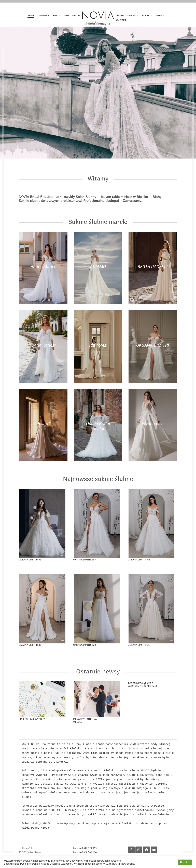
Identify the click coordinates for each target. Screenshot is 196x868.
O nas (146, 16)
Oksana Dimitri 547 (139, 650)
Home (31, 16)
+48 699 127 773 (88, 852)
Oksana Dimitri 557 (85, 565)
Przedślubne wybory (32, 723)
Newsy (160, 16)
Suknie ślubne (48, 16)
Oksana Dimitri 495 (30, 565)
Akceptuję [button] (185, 862)
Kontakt (121, 20)
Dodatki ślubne (126, 16)
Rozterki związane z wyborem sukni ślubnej (142, 687)
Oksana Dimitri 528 (85, 650)
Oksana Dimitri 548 (30, 650)
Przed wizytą (72, 16)
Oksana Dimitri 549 (139, 565)
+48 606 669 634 (88, 856)
